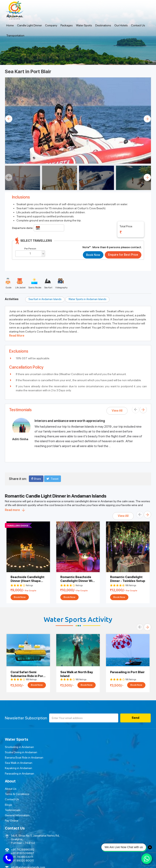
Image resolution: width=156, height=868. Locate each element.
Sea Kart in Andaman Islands (45, 299)
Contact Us (138, 25)
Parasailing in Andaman (19, 773)
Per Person (30, 249)
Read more (12, 510)
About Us (87, 747)
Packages (67, 25)
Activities (12, 299)
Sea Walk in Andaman (19, 763)
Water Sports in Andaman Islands (87, 299)
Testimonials (89, 768)
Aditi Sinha (20, 439)
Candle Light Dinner (29, 25)
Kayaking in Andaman (18, 768)
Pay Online (88, 779)
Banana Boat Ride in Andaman (24, 757)
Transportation (15, 35)
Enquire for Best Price (123, 255)
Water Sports (84, 25)
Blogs (85, 763)
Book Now (20, 597)
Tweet (53, 479)
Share (36, 479)
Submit (116, 812)
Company (51, 25)
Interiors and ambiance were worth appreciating (70, 421)
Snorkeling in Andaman (19, 747)
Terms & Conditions (93, 752)
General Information (93, 773)
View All (117, 411)
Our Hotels (121, 25)
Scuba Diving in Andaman (21, 752)
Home (10, 25)
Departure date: (23, 228)
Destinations (103, 25)
